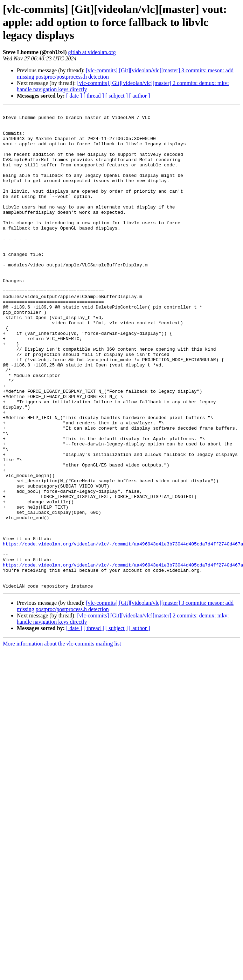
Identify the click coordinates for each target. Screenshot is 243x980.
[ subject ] (117, 96)
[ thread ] (94, 96)
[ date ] (74, 96)
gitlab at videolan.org (92, 52)
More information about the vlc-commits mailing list (62, 739)
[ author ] (140, 96)
